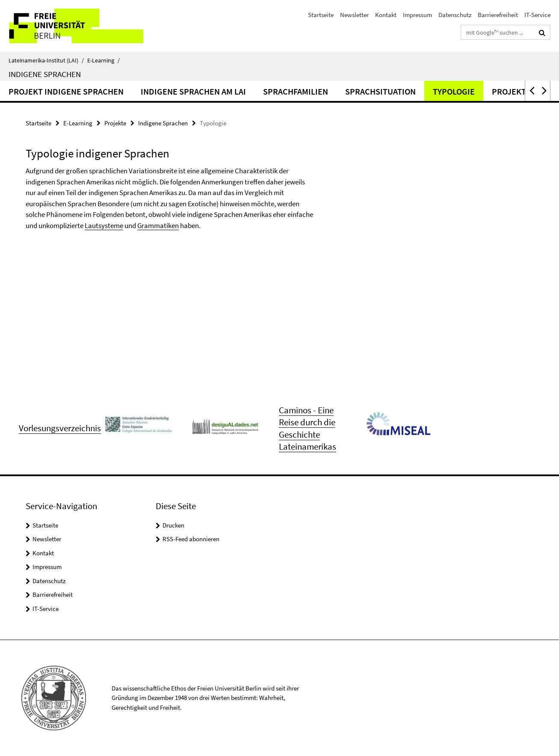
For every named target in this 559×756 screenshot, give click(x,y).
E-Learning (104, 60)
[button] (531, 91)
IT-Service (537, 15)
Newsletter (354, 15)
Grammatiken (158, 225)
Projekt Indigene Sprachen (66, 91)
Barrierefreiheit (498, 15)
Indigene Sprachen (45, 74)
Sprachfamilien (296, 91)
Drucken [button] (173, 525)
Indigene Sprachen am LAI (193, 91)
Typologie (454, 91)
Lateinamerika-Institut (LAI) (46, 60)
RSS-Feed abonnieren (191, 539)
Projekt (509, 91)
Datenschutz (455, 15)
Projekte (115, 123)
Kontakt (386, 15)
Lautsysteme (104, 225)
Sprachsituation (380, 91)
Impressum (417, 15)
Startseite (321, 15)
